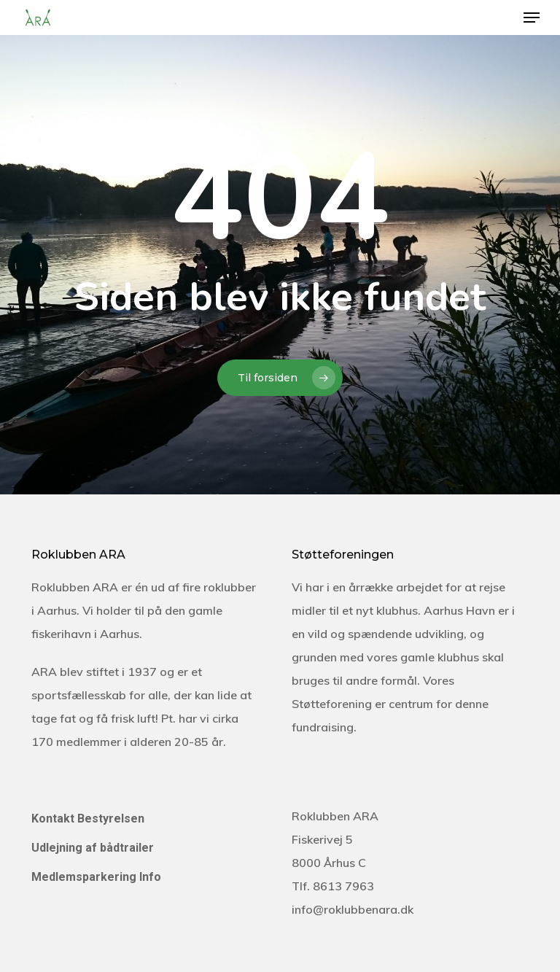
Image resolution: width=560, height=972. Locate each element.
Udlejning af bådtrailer (93, 848)
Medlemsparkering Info (96, 877)
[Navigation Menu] (532, 18)
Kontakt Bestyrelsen (88, 819)
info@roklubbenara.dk (353, 909)
